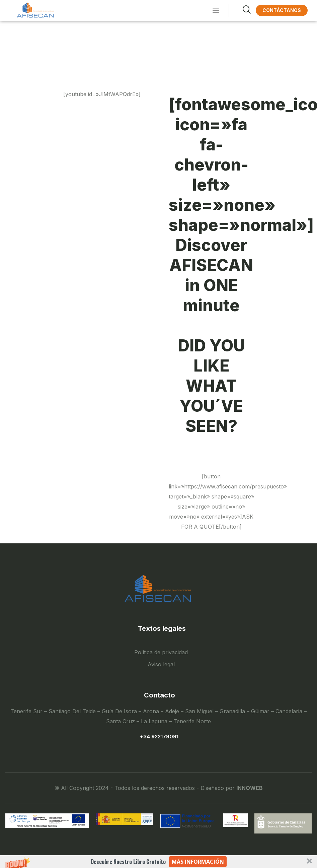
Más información (198, 862)
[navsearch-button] (239, 10)
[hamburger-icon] (214, 10)
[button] (158, 862)
